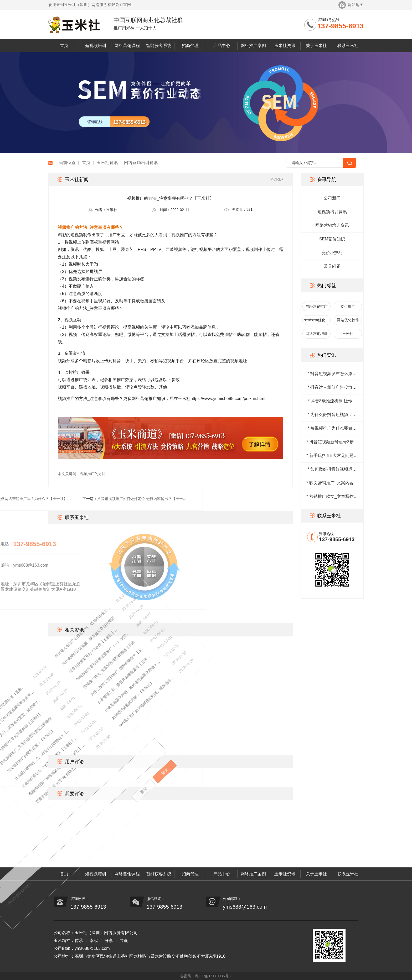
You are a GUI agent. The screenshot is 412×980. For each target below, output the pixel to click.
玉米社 (348, 334)
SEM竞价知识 (332, 239)
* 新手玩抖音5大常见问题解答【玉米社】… (332, 456)
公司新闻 (332, 198)
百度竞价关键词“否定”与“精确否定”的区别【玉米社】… (24, 758)
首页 (64, 46)
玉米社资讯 (285, 46)
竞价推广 (348, 306)
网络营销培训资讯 (141, 163)
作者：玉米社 (103, 210)
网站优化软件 (348, 320)
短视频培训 (96, 46)
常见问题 (332, 266)
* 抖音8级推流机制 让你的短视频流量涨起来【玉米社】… (332, 401)
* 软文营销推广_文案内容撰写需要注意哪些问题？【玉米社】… (332, 483)
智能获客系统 (159, 46)
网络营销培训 (317, 334)
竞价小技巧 (332, 253)
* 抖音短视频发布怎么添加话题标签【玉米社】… (332, 374)
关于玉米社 (316, 46)
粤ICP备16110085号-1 (213, 976)
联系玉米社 (348, 46)
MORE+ (277, 179)
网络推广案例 (253, 46)
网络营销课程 (127, 46)
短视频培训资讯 (332, 212)
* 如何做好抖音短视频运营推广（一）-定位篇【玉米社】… (332, 470)
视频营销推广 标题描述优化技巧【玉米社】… (13, 757)
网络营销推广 (317, 306)
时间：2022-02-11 (171, 210)
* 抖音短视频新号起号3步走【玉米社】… (332, 442)
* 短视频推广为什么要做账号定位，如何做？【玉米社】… (332, 429)
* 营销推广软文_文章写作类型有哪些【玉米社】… (332, 497)
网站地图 (356, 5)
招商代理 (190, 46)
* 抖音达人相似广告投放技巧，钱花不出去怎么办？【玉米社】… (332, 388)
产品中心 (222, 46)
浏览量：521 (238, 210)
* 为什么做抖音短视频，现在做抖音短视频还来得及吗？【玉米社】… (332, 415)
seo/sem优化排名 (316, 321)
